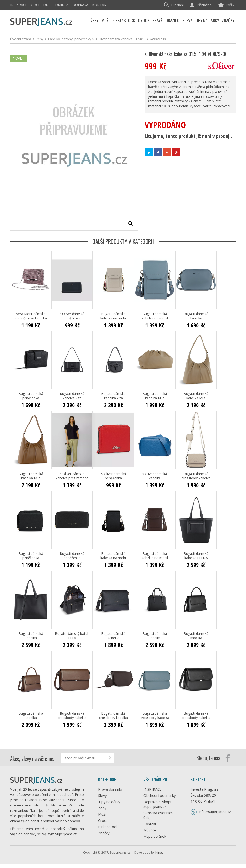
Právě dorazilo (110, 789)
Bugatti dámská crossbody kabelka (196, 476)
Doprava (80, 5)
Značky (104, 833)
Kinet (159, 856)
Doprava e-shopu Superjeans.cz (158, 804)
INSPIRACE (19, 5)
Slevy (103, 795)
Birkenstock (108, 827)
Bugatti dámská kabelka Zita (72, 396)
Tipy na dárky (109, 802)
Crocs (103, 820)
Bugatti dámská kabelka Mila (155, 396)
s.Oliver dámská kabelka (155, 476)
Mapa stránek (155, 836)
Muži (102, 814)
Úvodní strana (21, 39)
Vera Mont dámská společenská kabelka (31, 316)
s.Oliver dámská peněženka (72, 316)
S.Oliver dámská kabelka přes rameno (72, 476)
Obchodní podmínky (50, 5)
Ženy (102, 808)
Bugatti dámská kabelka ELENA (196, 556)
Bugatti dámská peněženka (31, 396)
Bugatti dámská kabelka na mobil (114, 316)
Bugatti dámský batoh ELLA (72, 636)
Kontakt (100, 5)
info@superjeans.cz (215, 812)
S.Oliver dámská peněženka (114, 476)
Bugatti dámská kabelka (196, 316)
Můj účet (151, 830)
